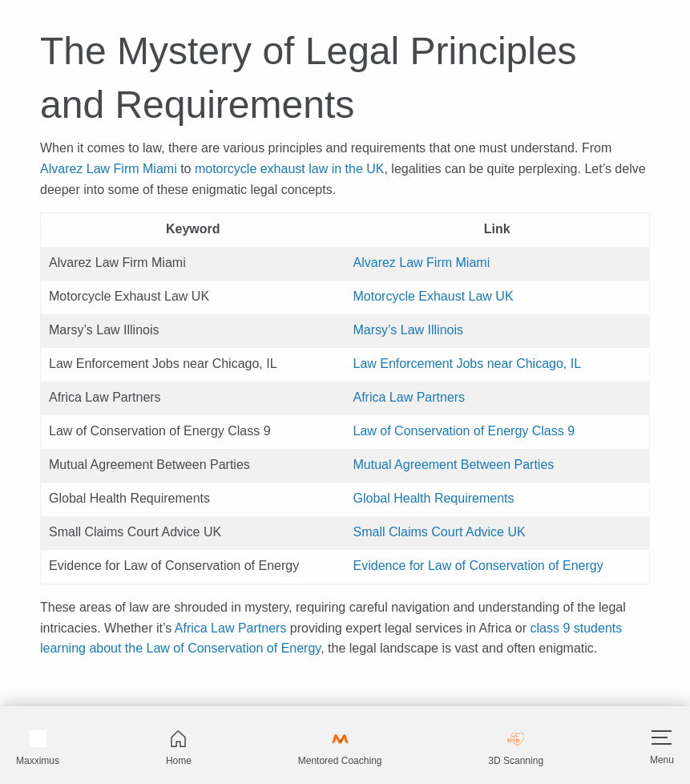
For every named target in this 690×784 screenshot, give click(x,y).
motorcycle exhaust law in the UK (290, 169)
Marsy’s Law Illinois (409, 330)
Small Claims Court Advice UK (440, 532)
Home (179, 748)
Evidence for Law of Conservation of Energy (478, 566)
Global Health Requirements (434, 498)
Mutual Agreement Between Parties (454, 465)
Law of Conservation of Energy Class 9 (464, 431)
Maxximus (38, 748)
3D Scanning (516, 748)
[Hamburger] (662, 738)
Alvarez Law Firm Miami (109, 169)
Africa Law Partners (410, 397)
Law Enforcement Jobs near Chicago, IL (468, 364)
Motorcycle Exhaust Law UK (434, 296)
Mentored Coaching (340, 748)
